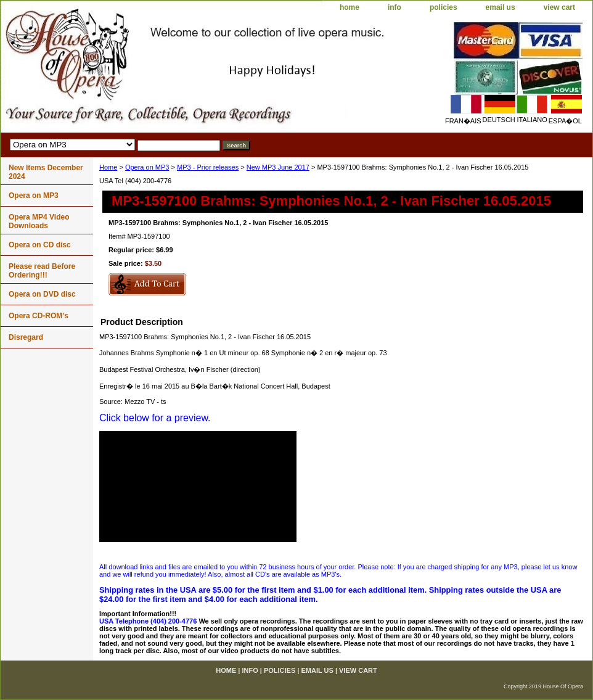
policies (444, 7)
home (350, 7)
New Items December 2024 (46, 172)
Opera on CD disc (40, 245)
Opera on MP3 (147, 167)
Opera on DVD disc (42, 294)
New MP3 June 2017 (278, 167)
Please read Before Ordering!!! (42, 271)
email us (501, 7)
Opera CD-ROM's (39, 316)
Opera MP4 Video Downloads (39, 221)
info (395, 7)
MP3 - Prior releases (208, 167)
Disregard (26, 337)
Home (108, 167)
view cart (559, 7)
